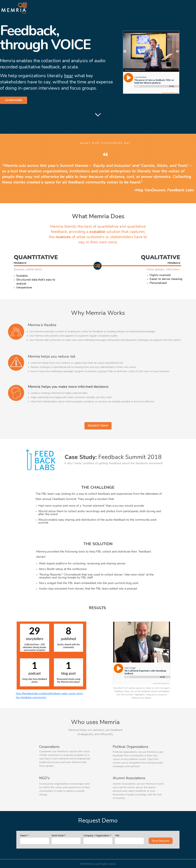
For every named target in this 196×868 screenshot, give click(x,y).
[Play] (118, 668)
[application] (146, 678)
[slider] (146, 677)
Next (178, 51)
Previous (125, 51)
